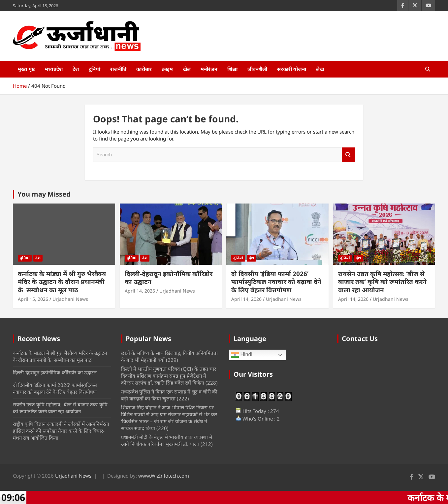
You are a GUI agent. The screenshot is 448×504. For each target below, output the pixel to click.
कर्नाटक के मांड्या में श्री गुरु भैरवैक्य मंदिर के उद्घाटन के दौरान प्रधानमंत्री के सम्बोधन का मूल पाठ (62, 282)
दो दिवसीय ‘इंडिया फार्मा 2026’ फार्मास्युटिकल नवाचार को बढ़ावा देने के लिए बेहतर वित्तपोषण (276, 282)
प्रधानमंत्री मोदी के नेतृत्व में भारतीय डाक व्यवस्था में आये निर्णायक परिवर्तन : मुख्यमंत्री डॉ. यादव (167, 441)
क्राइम (167, 69)
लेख (320, 69)
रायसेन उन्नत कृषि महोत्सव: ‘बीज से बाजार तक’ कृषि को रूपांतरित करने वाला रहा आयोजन (382, 282)
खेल (187, 69)
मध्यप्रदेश (54, 69)
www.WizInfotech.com (164, 476)
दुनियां (95, 69)
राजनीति (118, 69)
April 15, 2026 (33, 299)
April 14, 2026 (140, 291)
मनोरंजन (209, 69)
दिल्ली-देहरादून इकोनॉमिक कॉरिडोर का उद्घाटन (169, 278)
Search (348, 155)
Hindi (242, 355)
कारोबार (144, 69)
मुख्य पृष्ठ (26, 69)
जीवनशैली (257, 69)
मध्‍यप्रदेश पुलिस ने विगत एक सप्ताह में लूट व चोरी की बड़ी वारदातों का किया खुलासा (169, 395)
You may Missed (44, 194)
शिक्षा (232, 69)
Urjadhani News (70, 299)
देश (76, 69)
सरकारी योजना (292, 69)
